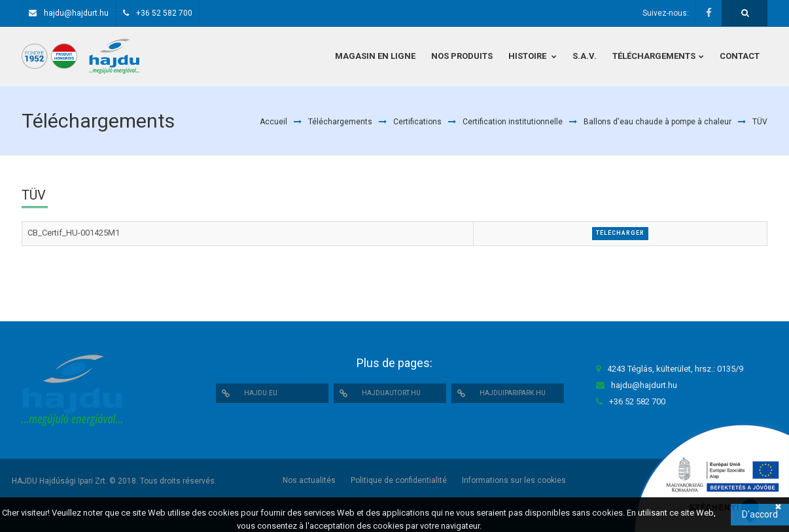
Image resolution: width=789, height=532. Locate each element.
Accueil (273, 122)
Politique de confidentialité (399, 480)
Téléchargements (340, 122)
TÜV (760, 122)
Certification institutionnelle (513, 122)
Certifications (417, 122)
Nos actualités (309, 480)
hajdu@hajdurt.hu (76, 13)
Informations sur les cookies (514, 480)
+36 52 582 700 (164, 13)
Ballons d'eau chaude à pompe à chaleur (657, 122)
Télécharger (620, 233)
